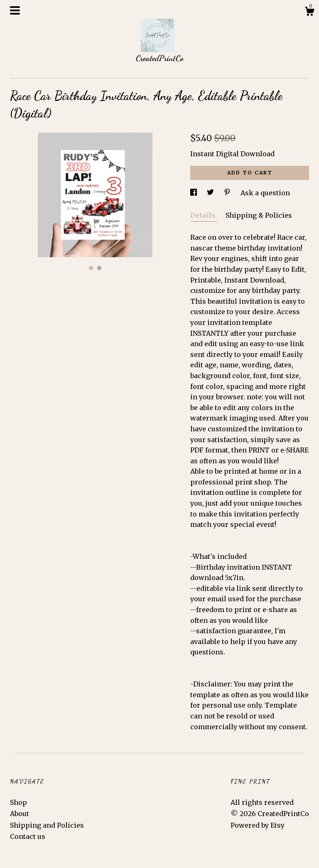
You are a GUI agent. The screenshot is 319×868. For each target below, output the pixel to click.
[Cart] (309, 12)
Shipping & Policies (259, 215)
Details (204, 215)
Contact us (28, 836)
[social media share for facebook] (194, 193)
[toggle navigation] (15, 10)
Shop (18, 802)
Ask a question (265, 193)
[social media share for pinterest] (228, 193)
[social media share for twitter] (211, 193)
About (20, 814)
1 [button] (91, 268)
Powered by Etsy (258, 825)
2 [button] (99, 268)
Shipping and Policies (47, 825)
